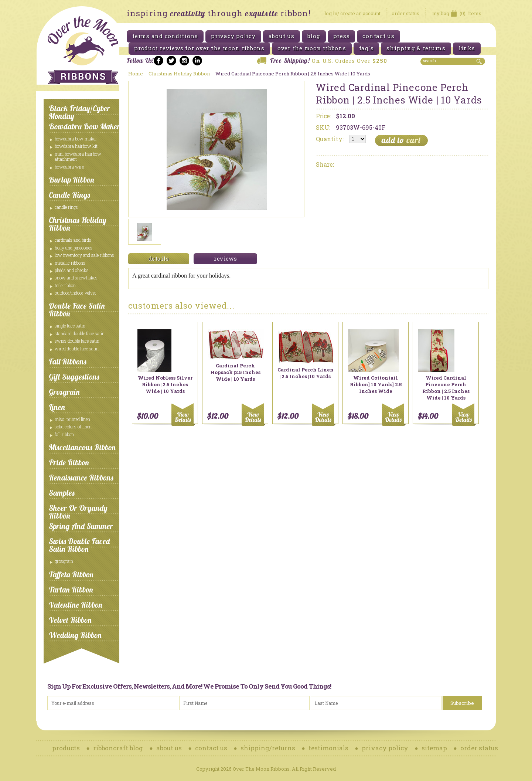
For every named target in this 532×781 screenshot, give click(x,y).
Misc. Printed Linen (72, 419)
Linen (57, 407)
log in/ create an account (352, 13)
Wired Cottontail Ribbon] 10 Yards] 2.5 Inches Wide (376, 384)
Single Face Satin (70, 326)
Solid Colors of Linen (73, 427)
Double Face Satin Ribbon (77, 310)
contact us (211, 748)
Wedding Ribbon (75, 635)
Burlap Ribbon (71, 180)
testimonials (328, 748)
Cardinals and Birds (73, 240)
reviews (225, 258)
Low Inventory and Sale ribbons (84, 255)
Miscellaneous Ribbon (82, 447)
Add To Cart (184, 415)
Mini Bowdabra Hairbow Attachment (78, 156)
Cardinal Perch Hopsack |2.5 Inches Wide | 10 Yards (235, 372)
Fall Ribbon (64, 434)
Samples (62, 493)
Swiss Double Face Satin (77, 341)
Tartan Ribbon (71, 590)
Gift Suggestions (74, 377)
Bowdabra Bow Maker (84, 126)
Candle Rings (69, 195)
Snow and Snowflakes (76, 278)
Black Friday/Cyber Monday (79, 112)
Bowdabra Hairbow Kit (76, 146)
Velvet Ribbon (70, 620)
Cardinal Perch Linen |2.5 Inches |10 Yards (306, 373)
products (66, 748)
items (457, 13)
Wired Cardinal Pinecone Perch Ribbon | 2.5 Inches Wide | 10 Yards (446, 388)
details (159, 258)
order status (405, 13)
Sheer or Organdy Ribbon (78, 512)
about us (169, 748)
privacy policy (385, 748)
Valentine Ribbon (76, 605)
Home (136, 74)
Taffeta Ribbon (71, 574)
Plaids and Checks (72, 270)
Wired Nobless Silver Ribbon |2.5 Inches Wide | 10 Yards (165, 384)
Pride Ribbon (69, 462)
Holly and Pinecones (74, 248)
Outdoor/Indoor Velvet (75, 293)
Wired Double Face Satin (77, 349)
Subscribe (462, 703)
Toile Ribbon (65, 285)
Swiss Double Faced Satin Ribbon (79, 545)
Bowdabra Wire (69, 167)
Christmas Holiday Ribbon (78, 224)
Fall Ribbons (68, 361)
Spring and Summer (81, 526)
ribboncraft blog (118, 748)
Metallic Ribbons (70, 263)
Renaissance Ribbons (81, 478)
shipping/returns (268, 748)
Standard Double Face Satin (80, 333)
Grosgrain (64, 392)
